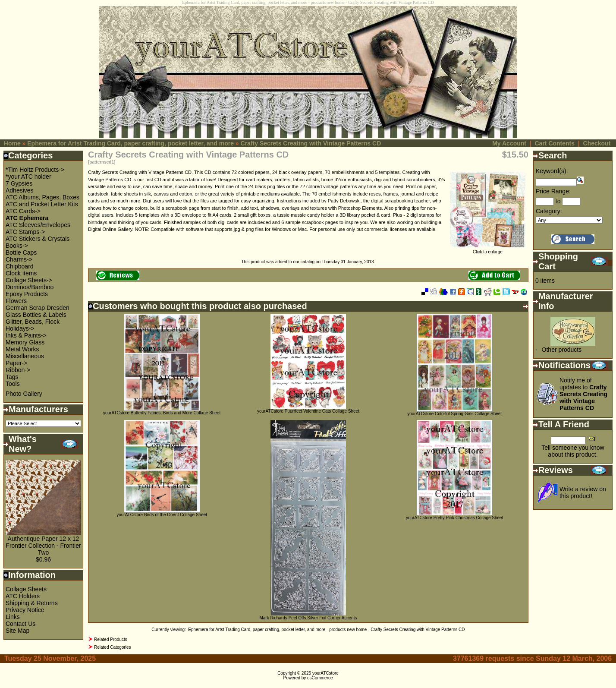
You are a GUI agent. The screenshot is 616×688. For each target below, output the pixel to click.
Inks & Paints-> (26, 335)
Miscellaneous (25, 356)
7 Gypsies (19, 183)
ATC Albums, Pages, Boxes (42, 197)
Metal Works (22, 349)
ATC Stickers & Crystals (38, 239)
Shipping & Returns (32, 603)
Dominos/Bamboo (30, 287)
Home (12, 143)
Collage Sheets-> (29, 280)
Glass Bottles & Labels (36, 315)
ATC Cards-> (23, 211)
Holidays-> (20, 328)
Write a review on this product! (583, 492)
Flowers (16, 301)
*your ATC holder (28, 177)
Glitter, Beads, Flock (33, 322)
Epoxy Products (27, 294)
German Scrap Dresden (38, 308)
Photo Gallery (24, 394)
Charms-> (19, 259)
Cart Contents (555, 143)
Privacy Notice (25, 610)
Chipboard (20, 266)
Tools (13, 384)
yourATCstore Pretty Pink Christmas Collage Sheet (454, 518)
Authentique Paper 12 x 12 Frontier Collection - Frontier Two (43, 546)
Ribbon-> (18, 370)
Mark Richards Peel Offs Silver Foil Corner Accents (308, 618)
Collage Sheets (26, 589)
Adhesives (20, 190)
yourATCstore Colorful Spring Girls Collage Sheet (454, 414)
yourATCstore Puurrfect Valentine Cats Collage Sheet (308, 411)
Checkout (597, 143)
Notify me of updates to (583, 394)
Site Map (17, 631)
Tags (12, 377)
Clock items (21, 273)
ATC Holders (23, 596)
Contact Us (20, 624)
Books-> (17, 246)
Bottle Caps (21, 252)
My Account (509, 143)
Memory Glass (25, 342)
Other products (562, 350)
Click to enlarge (488, 250)
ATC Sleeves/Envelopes (38, 225)
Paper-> (16, 363)
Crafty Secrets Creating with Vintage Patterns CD (311, 143)
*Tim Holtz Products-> (35, 170)
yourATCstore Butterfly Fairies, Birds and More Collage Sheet (162, 413)
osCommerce (320, 678)
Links (13, 617)
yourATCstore (325, 673)
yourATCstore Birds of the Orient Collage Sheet (162, 515)
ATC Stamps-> (25, 232)
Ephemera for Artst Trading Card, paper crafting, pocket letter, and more (130, 143)
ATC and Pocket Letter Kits (42, 204)
